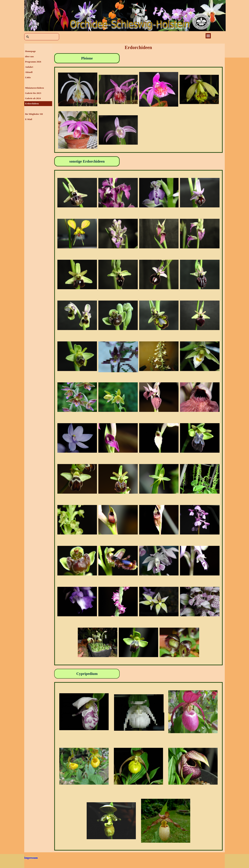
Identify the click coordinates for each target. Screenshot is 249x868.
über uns (29, 56)
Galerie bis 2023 (33, 93)
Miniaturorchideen (35, 88)
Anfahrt (29, 67)
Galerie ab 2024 (33, 98)
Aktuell (29, 72)
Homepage (30, 51)
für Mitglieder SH (34, 114)
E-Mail (29, 119)
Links (28, 77)
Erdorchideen (32, 104)
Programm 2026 (33, 62)
